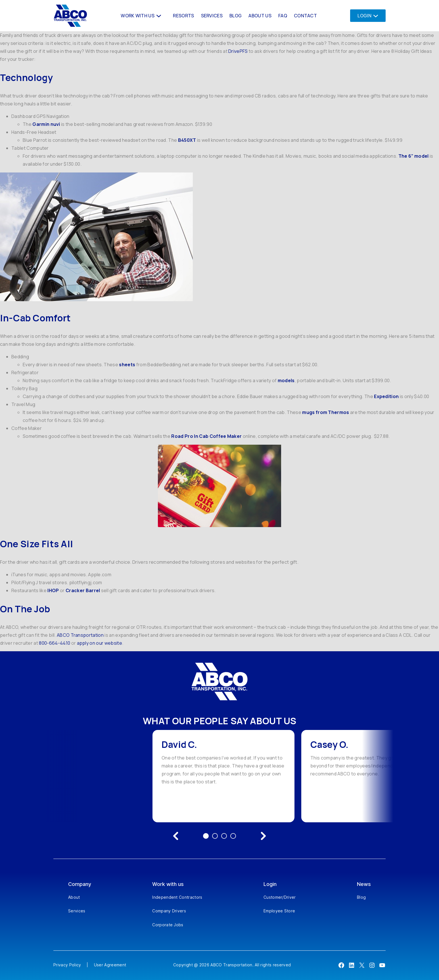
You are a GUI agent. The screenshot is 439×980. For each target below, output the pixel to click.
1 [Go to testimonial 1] (206, 836)
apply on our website (100, 643)
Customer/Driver (280, 897)
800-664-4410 (55, 643)
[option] (223, 776)
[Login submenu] (374, 15)
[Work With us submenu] (158, 15)
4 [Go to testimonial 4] (233, 836)
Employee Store (279, 911)
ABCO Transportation (80, 635)
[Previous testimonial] (176, 836)
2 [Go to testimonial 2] (215, 836)
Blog (361, 897)
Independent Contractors (177, 897)
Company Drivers (169, 911)
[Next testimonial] (263, 836)
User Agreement (110, 965)
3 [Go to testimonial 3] (224, 836)
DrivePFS (238, 51)
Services (77, 911)
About (74, 897)
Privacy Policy (67, 965)
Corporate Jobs (168, 925)
